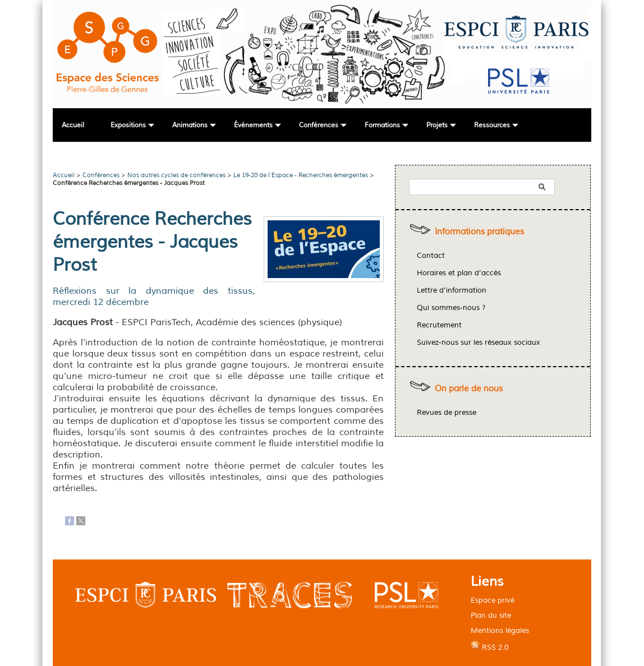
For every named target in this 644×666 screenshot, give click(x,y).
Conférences (319, 125)
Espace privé (493, 600)
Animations (190, 125)
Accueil (73, 125)
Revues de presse (447, 413)
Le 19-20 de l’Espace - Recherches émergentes (301, 175)
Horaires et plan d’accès (459, 273)
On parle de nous (469, 389)
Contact (431, 256)
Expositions (128, 125)
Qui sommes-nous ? (451, 308)
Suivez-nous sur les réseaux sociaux (479, 343)
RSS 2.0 (490, 646)
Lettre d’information (452, 290)
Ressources (492, 125)
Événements (253, 125)
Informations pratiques (479, 232)
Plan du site (491, 615)
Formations (382, 125)
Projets (437, 125)
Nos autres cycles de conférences (176, 175)
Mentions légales (500, 630)
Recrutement (439, 325)
